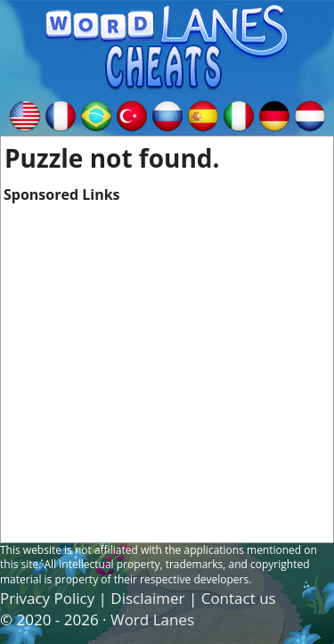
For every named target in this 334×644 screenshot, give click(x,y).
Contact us (239, 598)
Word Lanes (152, 619)
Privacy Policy (47, 598)
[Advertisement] (167, 372)
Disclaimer (147, 598)
